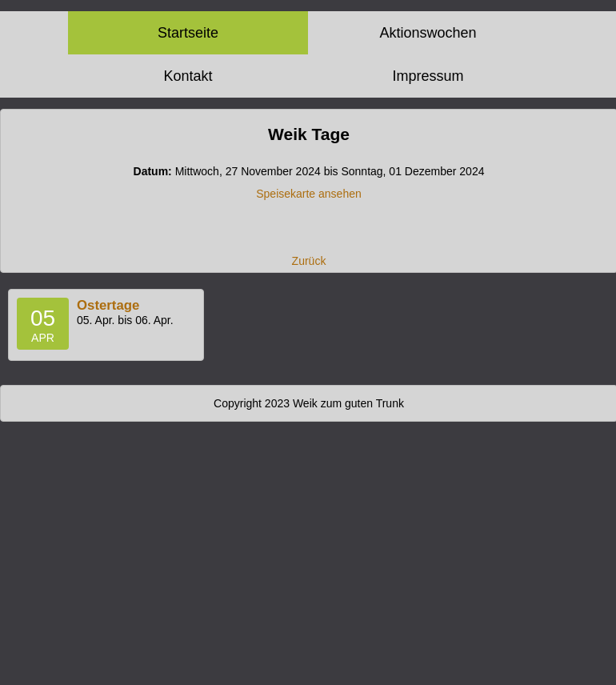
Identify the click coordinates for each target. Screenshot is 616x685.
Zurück (309, 261)
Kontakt (188, 76)
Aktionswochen (428, 33)
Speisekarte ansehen (309, 194)
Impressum (428, 76)
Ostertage (108, 305)
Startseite (188, 33)
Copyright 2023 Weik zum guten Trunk (309, 403)
